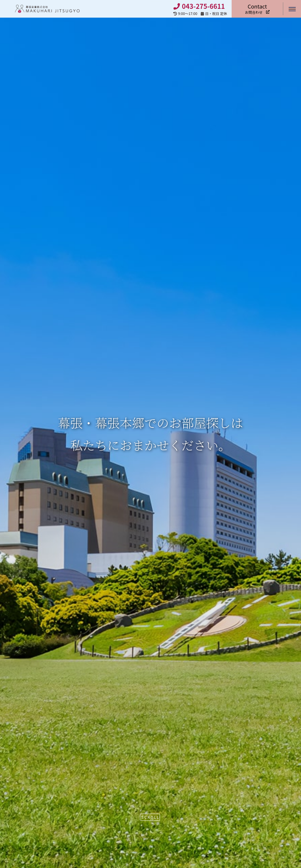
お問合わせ (257, 9)
